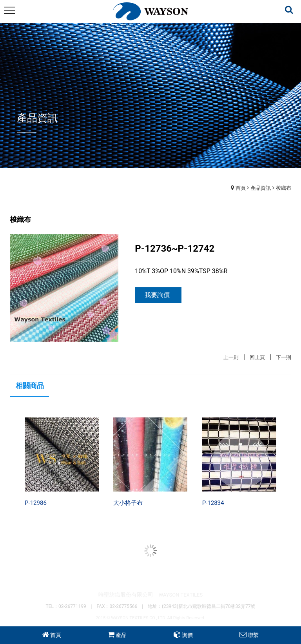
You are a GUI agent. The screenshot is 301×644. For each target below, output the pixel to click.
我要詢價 (157, 295)
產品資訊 (261, 188)
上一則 (231, 357)
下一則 (284, 357)
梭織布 (284, 188)
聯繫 (253, 635)
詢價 (187, 635)
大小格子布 (128, 503)
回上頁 (257, 357)
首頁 (241, 188)
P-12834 (213, 503)
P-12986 (36, 503)
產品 (121, 635)
